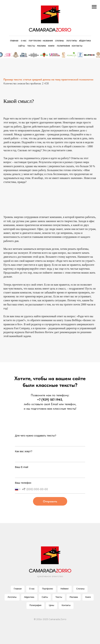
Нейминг (65, 589)
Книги (88, 597)
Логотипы (12, 597)
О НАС (24, 41)
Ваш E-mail (22, 467)
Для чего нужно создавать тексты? (36, 436)
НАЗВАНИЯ (48, 41)
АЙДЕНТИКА (85, 41)
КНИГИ (51, 46)
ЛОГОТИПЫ (72, 41)
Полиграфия (35, 605)
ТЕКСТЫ (31, 46)
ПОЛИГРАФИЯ (63, 46)
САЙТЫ (22, 46)
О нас (32, 589)
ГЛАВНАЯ (14, 41)
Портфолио (48, 589)
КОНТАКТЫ (77, 46)
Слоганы (80, 589)
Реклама (74, 597)
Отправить (50, 501)
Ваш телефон (23, 483)
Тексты (59, 597)
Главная (18, 589)
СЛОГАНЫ (59, 41)
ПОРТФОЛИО (35, 41)
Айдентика (29, 597)
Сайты (45, 597)
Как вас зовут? (24, 451)
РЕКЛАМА (41, 46)
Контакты (66, 605)
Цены (52, 605)
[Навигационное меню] (94, 7)
